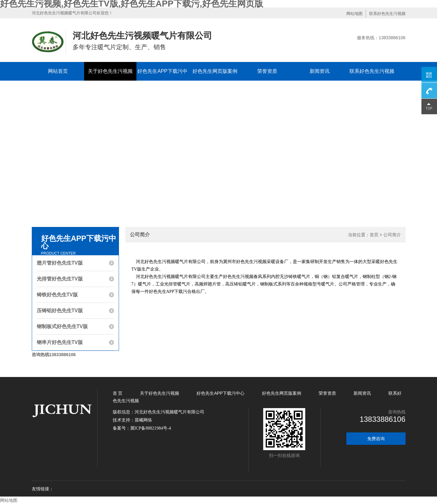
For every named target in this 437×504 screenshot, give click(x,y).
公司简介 (392, 235)
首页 (374, 235)
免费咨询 (376, 439)
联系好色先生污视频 (387, 14)
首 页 (118, 393)
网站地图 (354, 14)
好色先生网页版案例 (215, 71)
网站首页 (58, 71)
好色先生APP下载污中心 (162, 80)
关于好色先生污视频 (110, 71)
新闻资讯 (320, 71)
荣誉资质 (267, 71)
